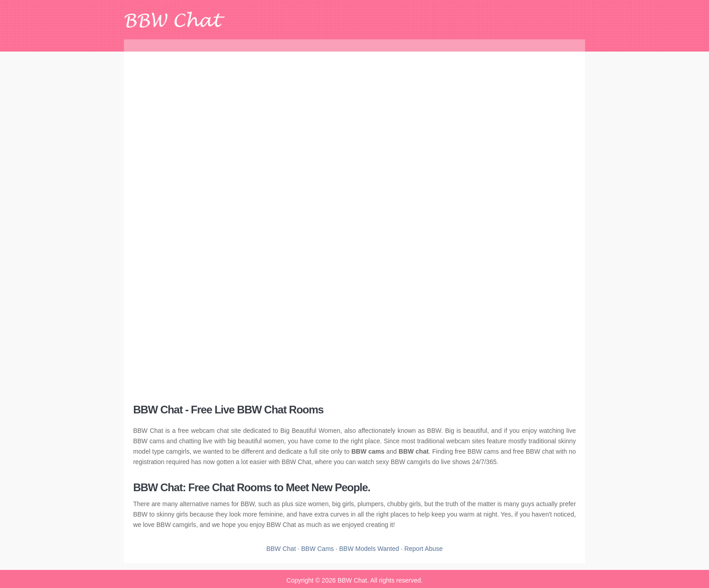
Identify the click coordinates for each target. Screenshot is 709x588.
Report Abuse (423, 549)
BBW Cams (317, 549)
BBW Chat (281, 549)
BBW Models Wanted (369, 549)
